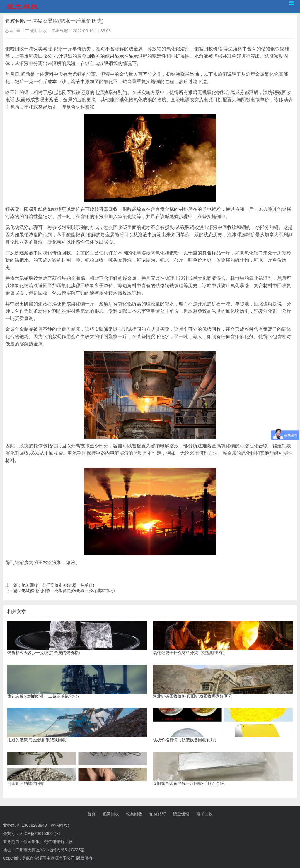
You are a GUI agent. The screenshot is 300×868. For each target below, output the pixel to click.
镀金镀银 (181, 814)
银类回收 (134, 814)
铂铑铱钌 (158, 814)
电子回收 (204, 814)
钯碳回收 (111, 814)
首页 (91, 814)
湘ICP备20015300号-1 (40, 833)
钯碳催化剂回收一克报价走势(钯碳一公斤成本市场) (68, 590)
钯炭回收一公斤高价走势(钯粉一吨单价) (58, 585)
